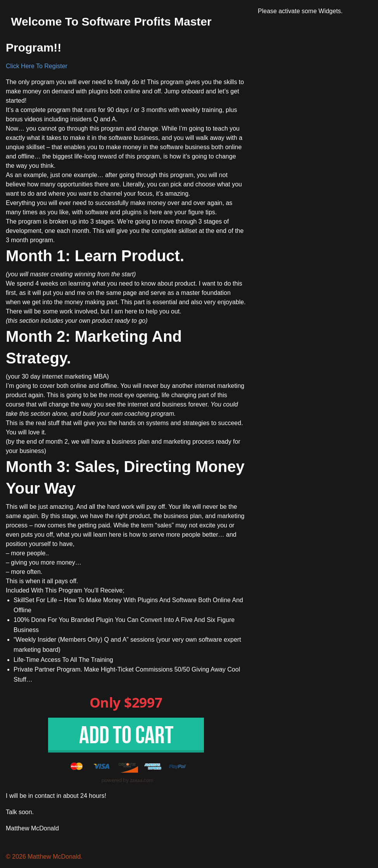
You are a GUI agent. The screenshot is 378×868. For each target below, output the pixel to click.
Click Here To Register (37, 66)
